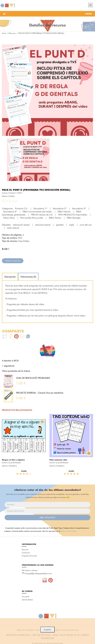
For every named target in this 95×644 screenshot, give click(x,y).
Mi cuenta (25, 596)
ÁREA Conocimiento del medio (38, 212)
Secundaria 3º (79, 208)
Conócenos (26, 553)
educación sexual (22, 225)
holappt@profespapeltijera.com (38, 574)
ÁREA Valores (64, 212)
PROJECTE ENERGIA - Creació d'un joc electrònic (40, 393)
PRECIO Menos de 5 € (42, 215)
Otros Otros (9, 218)
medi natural (13, 228)
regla (72, 225)
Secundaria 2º (60, 208)
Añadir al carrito (13, 261)
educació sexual (43, 225)
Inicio (4, 33)
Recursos (12, 33)
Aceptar (47, 630)
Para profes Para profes (32, 218)
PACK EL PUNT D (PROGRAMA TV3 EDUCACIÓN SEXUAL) (36, 190)
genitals (60, 225)
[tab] (10, 277)
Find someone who (58, 460)
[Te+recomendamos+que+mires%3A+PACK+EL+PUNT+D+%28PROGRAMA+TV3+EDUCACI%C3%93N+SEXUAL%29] (11, 337)
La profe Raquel (15, 463)
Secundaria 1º (41, 208)
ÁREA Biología (74, 218)
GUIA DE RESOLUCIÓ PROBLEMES (33, 378)
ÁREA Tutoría (55, 218)
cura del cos (86, 225)
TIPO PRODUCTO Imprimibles (73, 215)
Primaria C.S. (22, 208)
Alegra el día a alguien (13, 460)
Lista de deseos (27, 600)
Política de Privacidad (68, 531)
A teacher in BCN (15, 193)
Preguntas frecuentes (29, 556)
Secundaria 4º (10, 212)
